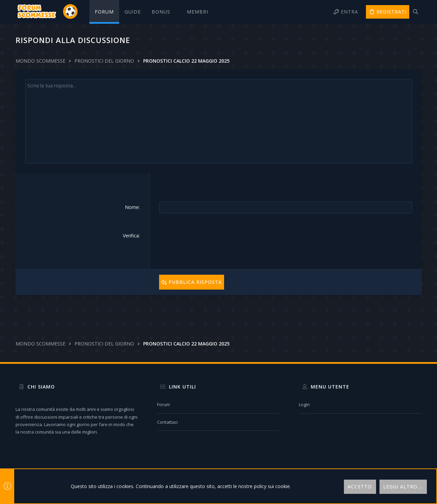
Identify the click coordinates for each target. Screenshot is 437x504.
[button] (164, 12)
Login (304, 404)
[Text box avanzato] (219, 121)
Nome (132, 207)
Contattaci (167, 422)
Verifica (131, 235)
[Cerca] (416, 12)
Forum (163, 404)
